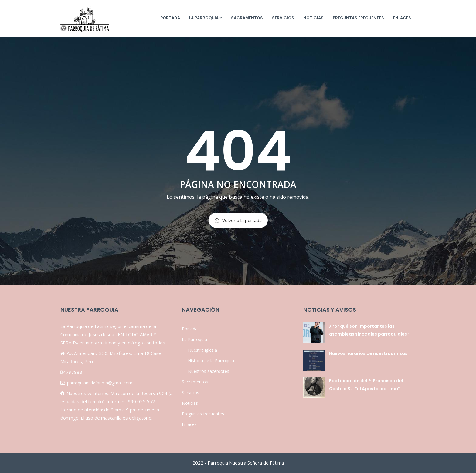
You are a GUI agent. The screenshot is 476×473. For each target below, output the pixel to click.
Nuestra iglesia (202, 350)
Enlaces (402, 18)
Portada (170, 18)
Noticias (313, 18)
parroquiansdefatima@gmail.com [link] (100, 383)
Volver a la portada (238, 220)
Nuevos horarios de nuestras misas (368, 353)
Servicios (283, 18)
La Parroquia (206, 18)
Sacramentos (247, 18)
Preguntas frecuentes (358, 18)
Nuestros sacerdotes (209, 371)
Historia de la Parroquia (211, 361)
